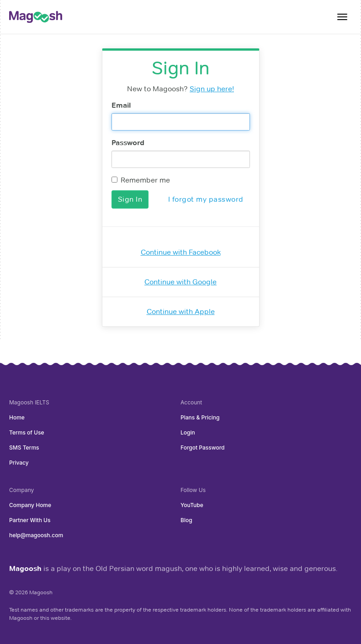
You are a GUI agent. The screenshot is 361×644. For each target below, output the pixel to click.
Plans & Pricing (200, 417)
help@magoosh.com (36, 535)
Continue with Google (180, 282)
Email (121, 105)
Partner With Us (30, 520)
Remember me (141, 180)
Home (17, 417)
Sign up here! (212, 89)
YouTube (192, 505)
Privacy (19, 463)
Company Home (30, 505)
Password (128, 143)
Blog (186, 520)
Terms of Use (27, 432)
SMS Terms (24, 448)
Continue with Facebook (181, 252)
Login (188, 432)
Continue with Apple (181, 312)
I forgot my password (206, 199)
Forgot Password (202, 448)
